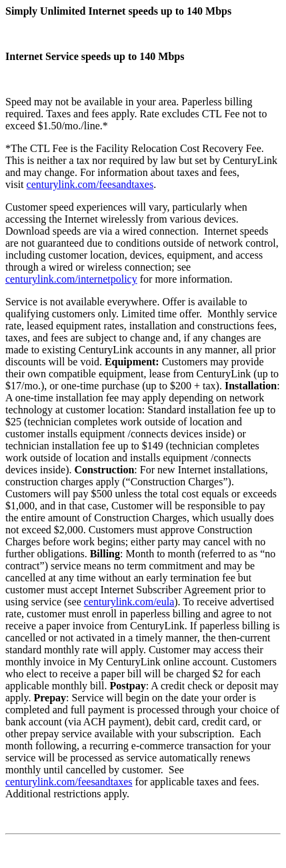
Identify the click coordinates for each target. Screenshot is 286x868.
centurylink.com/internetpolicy (71, 279)
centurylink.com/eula (129, 602)
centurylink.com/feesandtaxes (90, 184)
